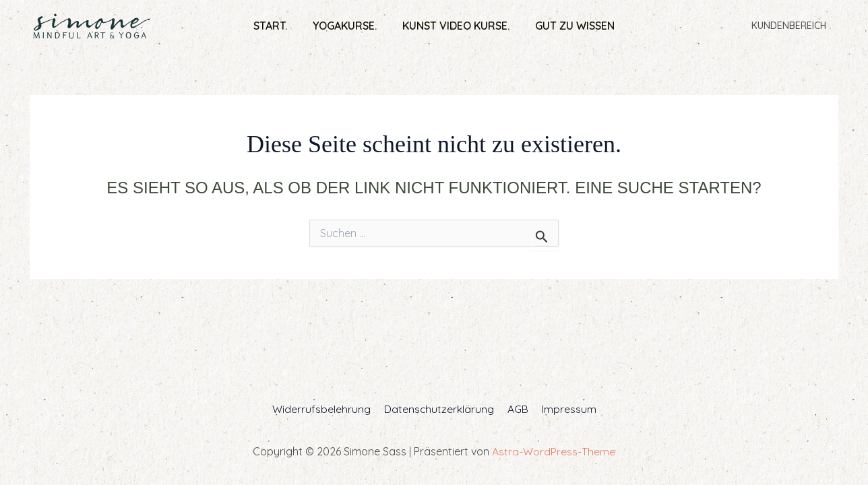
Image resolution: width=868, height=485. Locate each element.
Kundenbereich (792, 26)
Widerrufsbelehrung (325, 409)
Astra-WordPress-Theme (554, 451)
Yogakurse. (347, 26)
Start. (276, 26)
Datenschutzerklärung (440, 409)
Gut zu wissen (569, 26)
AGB (517, 409)
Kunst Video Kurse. (454, 26)
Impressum (565, 409)
